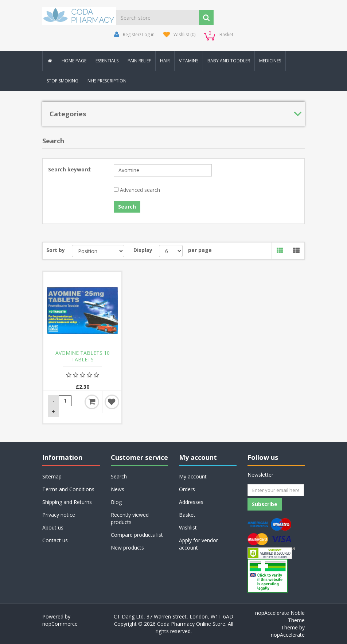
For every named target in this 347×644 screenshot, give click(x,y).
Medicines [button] (270, 61)
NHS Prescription (107, 81)
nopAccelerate (288, 635)
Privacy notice (59, 515)
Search (119, 476)
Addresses (191, 502)
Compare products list (137, 535)
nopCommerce (60, 624)
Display (143, 250)
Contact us (55, 540)
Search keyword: (70, 169)
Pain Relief (139, 61)
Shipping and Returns (67, 502)
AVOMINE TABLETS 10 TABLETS (83, 356)
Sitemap (52, 476)
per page (200, 250)
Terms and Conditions (68, 489)
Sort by (56, 250)
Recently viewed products (130, 518)
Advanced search (140, 190)
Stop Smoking (63, 81)
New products (127, 548)
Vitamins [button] (189, 61)
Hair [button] (165, 61)
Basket (187, 515)
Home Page (74, 61)
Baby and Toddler (229, 61)
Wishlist (188, 527)
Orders (187, 489)
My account (193, 476)
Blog (116, 502)
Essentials (107, 61)
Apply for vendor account (198, 544)
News (118, 489)
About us (53, 527)
